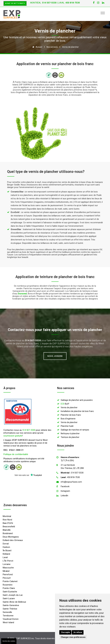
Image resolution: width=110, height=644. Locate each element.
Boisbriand (8, 533)
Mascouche (8, 568)
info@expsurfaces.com (71, 482)
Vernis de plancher (69, 407)
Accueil (37, 47)
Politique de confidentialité (16, 454)
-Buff (65, 404)
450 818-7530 (70, 477)
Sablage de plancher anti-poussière (77, 400)
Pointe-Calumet (10, 581)
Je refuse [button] (78, 632)
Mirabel (6, 571)
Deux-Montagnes (11, 537)
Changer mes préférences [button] (73, 637)
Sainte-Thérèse (10, 609)
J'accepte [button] (65, 632)
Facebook (65, 486)
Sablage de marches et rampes (75, 430)
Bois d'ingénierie (68, 419)
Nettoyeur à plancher (70, 433)
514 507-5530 (29, 430)
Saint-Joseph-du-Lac (13, 595)
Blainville (7, 530)
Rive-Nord (7, 520)
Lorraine (7, 564)
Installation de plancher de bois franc (77, 411)
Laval (5, 557)
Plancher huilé (67, 426)
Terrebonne (8, 616)
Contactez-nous (21, 330)
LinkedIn (64, 496)
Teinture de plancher (70, 437)
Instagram (65, 491)
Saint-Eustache (10, 592)
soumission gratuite (13, 436)
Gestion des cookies (9, 641)
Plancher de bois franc (71, 415)
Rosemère (8, 585)
